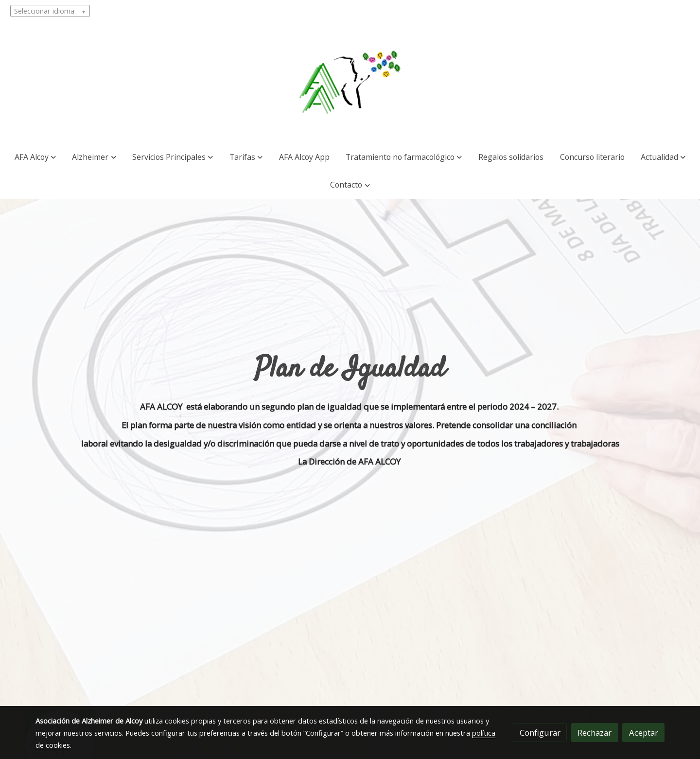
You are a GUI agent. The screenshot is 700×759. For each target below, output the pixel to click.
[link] (350, 83)
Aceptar (644, 733)
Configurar (540, 733)
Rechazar (595, 733)
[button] (35, 157)
